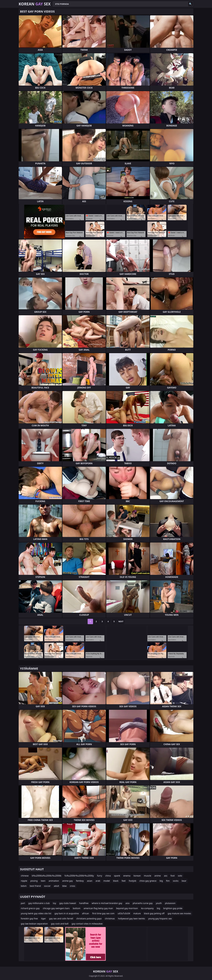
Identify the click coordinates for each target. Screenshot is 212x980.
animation (54, 881)
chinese (25, 876)
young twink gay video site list (36, 913)
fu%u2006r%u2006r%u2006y (79, 876)
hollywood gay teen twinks (132, 919)
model (107, 881)
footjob (132, 881)
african (85, 913)
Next (121, 621)
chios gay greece (148, 881)
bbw (64, 886)
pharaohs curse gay (143, 903)
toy (54, 903)
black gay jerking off (154, 913)
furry (100, 876)
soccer (47, 886)
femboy (80, 881)
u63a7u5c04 (124, 913)
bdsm (24, 886)
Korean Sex (35, 4)
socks (176, 881)
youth (159, 903)
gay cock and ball (60, 924)
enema (127, 876)
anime (158, 876)
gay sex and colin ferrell (61, 919)
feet (124, 881)
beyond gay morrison (127, 908)
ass (166, 876)
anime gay (67, 881)
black (116, 881)
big (161, 881)
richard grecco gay (30, 908)
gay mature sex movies (179, 913)
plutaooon (170, 903)
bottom (77, 908)
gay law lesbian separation (34, 924)
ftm (168, 881)
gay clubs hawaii (68, 903)
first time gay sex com (103, 913)
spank (117, 876)
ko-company (147, 908)
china (108, 876)
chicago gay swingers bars (56, 908)
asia (127, 903)
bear (184, 881)
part (23, 903)
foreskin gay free (29, 919)
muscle (148, 876)
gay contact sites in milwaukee (87, 924)
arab (98, 881)
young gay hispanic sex (160, 919)
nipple (24, 881)
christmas (110, 919)
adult (56, 886)
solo (180, 876)
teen (43, 881)
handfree (84, 903)
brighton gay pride (173, 908)
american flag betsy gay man (98, 908)
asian (90, 881)
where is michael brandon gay (107, 903)
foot (173, 876)
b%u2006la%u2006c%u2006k (47, 876)
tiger (43, 919)
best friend (35, 886)
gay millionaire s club (39, 903)
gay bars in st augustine (67, 913)
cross (73, 886)
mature (137, 913)
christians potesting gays (89, 919)
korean (137, 876)
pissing (34, 881)
